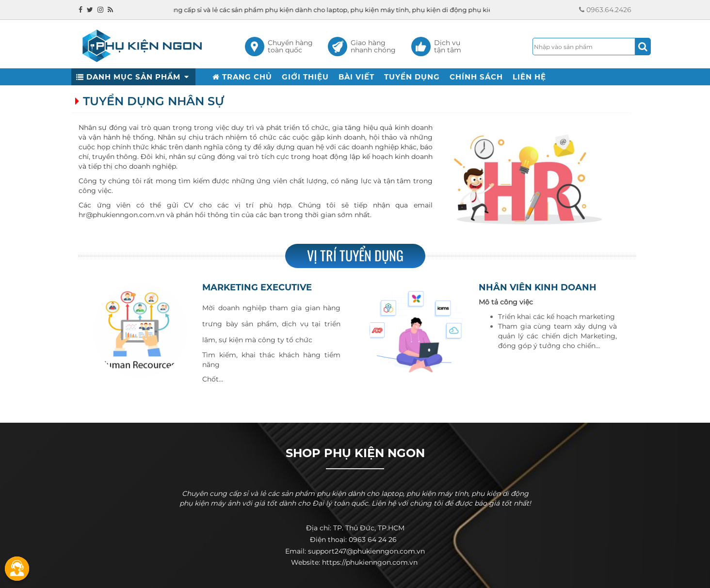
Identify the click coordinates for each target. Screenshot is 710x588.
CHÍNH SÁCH (476, 77)
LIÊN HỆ (529, 77)
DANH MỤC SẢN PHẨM (133, 77)
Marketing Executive (257, 287)
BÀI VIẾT (356, 77)
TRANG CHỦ (242, 77)
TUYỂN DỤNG (412, 77)
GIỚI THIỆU (305, 77)
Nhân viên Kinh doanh (538, 287)
